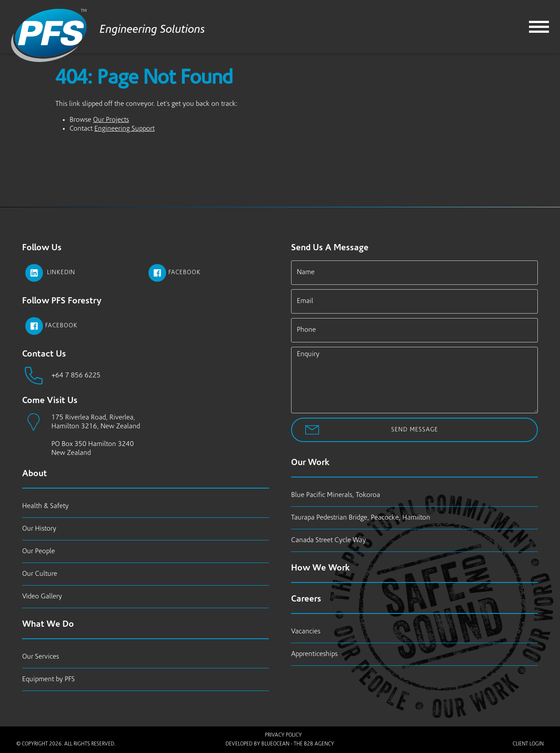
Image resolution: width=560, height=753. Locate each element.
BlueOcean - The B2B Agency (298, 744)
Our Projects (111, 120)
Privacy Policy (283, 735)
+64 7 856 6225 (76, 376)
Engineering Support (124, 129)
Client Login (528, 744)
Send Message (415, 430)
